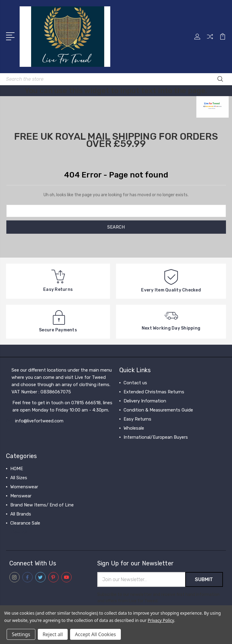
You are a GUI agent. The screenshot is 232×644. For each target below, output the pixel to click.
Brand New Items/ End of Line (42, 505)
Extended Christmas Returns (154, 392)
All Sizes (19, 478)
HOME (17, 469)
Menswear (21, 496)
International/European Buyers (156, 437)
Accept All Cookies (95, 634)
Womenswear (24, 487)
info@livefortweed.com (39, 421)
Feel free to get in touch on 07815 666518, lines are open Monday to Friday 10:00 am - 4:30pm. (62, 406)
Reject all (53, 634)
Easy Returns (137, 419)
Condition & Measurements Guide (158, 410)
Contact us (135, 383)
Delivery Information (145, 401)
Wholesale (134, 428)
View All (19, 532)
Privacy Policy (161, 620)
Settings (21, 634)
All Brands (21, 514)
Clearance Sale (25, 523)
